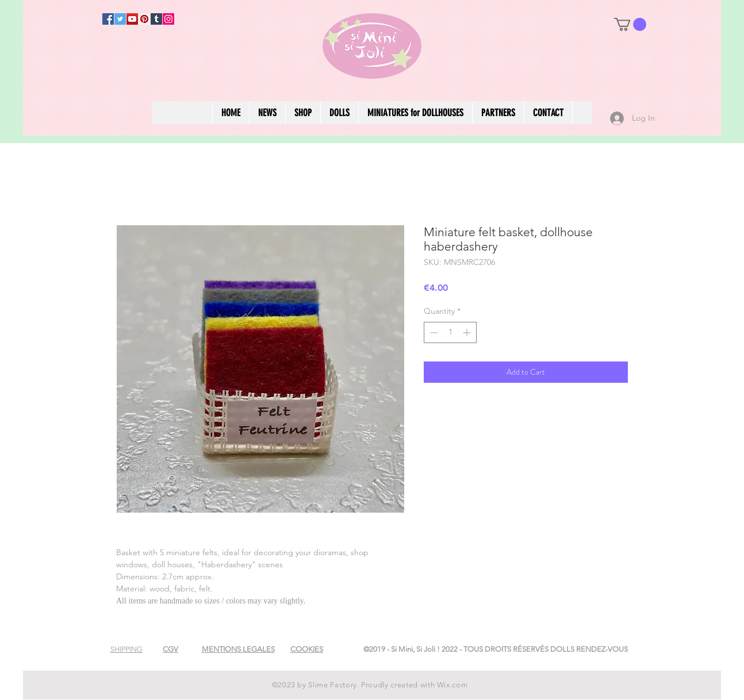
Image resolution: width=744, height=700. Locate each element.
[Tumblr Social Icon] (156, 19)
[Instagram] (168, 19)
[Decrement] (433, 332)
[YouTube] (132, 19)
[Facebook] (108, 19)
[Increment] (468, 332)
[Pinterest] (144, 19)
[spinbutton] (450, 332)
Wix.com (452, 685)
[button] (630, 24)
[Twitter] (120, 19)
